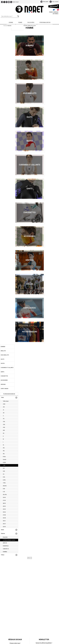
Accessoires (4, 380)
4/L (4, 474)
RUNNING (5, 552)
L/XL (4, 492)
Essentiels (5, 537)
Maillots (3, 351)
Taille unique (6, 401)
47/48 (4, 515)
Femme (20, 22)
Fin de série (31, 22)
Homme (11, 22)
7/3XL (4, 483)
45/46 (4, 512)
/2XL (4, 422)
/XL (4, 419)
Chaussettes (4, 376)
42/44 (4, 527)
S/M (4, 489)
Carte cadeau (5, 389)
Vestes (3, 363)
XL (3, 445)
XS (4, 433)
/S (3, 410)
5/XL (4, 477)
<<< (29, 558)
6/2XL (4, 480)
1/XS (4, 465)
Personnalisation (45, 22)
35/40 (4, 497)
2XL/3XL (5, 495)
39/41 (4, 521)
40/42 (4, 506)
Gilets (2, 359)
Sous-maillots (5, 355)
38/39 (4, 503)
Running (3, 347)
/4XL (4, 427)
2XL (4, 448)
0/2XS (4, 462)
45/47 (4, 524)
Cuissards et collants (7, 368)
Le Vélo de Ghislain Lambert (9, 540)
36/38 (4, 518)
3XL (4, 451)
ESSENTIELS (6, 546)
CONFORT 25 (6, 549)
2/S (4, 468)
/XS (4, 407)
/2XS (4, 404)
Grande (5, 460)
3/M (4, 471)
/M (4, 413)
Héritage (3, 384)
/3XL (4, 424)
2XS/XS (5, 486)
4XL (4, 454)
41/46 (4, 500)
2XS (4, 430)
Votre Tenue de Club (30, 26)
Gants (2, 372)
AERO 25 (5, 543)
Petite (4, 457)
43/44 (4, 509)
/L (3, 416)
